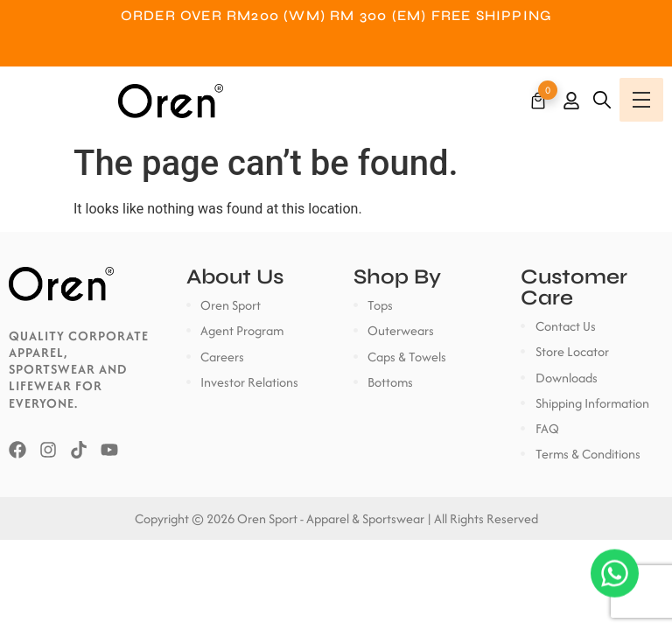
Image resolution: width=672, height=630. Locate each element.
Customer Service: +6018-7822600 (336, 50)
